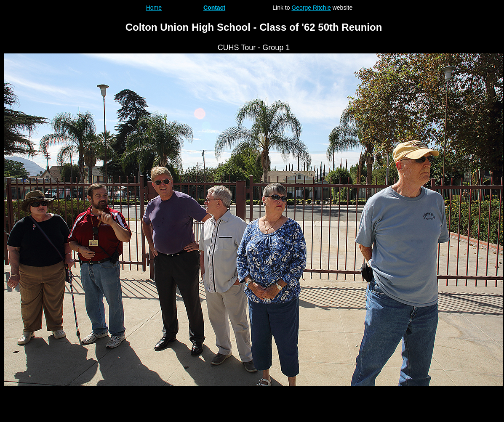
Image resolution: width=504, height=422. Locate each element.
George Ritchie (311, 8)
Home (154, 8)
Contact (214, 8)
